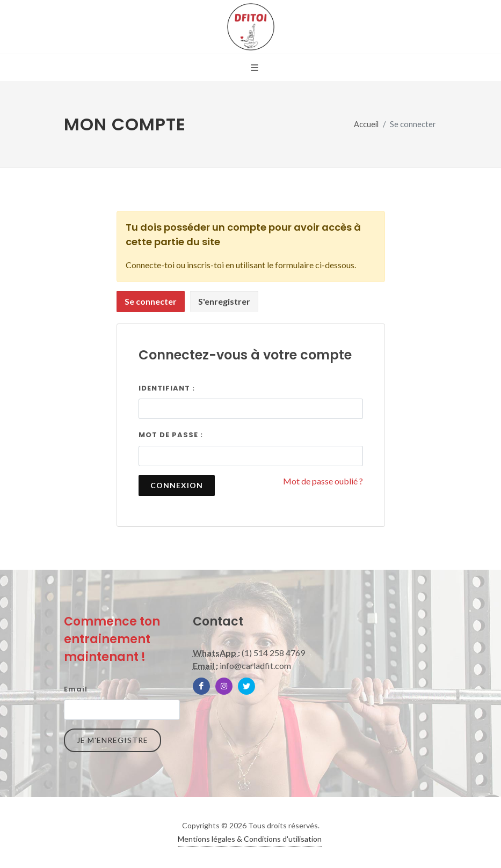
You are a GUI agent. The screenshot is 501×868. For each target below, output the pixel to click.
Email (76, 689)
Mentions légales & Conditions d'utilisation (250, 839)
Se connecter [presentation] (151, 301)
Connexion (177, 485)
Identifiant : (167, 388)
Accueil (366, 124)
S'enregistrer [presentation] (224, 301)
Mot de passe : (171, 435)
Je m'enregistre (112, 740)
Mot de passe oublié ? (323, 481)
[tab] (151, 302)
